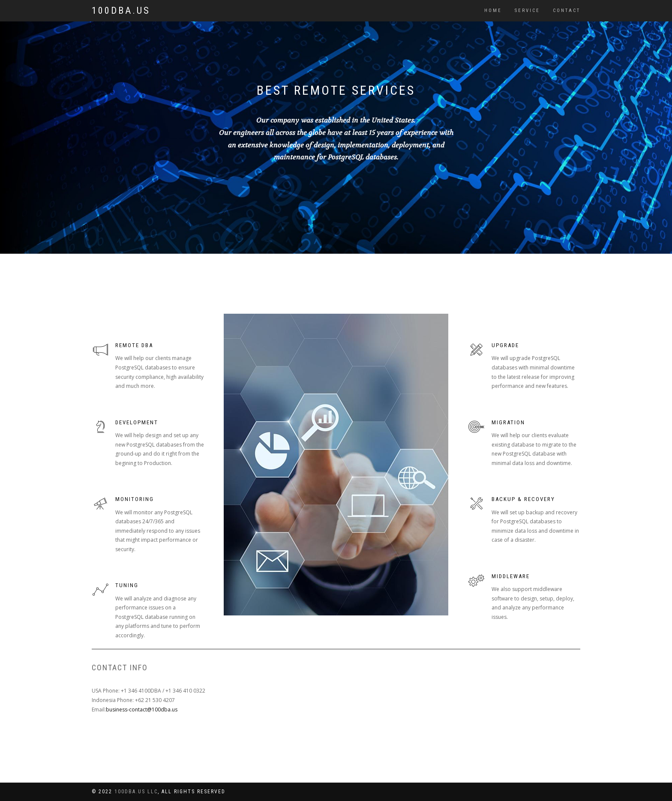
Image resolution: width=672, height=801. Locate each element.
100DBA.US (121, 10)
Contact (567, 10)
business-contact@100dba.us (142, 709)
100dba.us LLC (136, 792)
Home (493, 10)
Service (527, 10)
